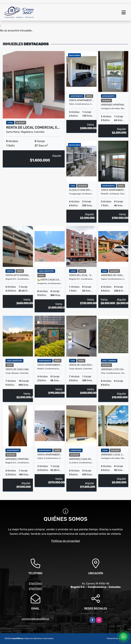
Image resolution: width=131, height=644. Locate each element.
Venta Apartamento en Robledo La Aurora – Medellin (113, 190)
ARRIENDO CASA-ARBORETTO (81, 459)
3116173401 (35, 584)
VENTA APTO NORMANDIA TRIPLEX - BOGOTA (18, 275)
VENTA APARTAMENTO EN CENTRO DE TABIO (81, 100)
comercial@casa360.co (35, 619)
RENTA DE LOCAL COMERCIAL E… (33, 127)
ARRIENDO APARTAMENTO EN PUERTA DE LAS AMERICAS (113, 105)
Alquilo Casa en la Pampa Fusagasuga (81, 190)
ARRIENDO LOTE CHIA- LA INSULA (113, 369)
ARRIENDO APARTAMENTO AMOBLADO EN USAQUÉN (18, 459)
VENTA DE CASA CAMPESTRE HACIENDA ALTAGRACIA (18, 369)
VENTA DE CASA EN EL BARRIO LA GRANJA (81, 365)
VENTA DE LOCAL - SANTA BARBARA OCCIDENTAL (81, 275)
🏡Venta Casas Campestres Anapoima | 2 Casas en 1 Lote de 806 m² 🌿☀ (50, 280)
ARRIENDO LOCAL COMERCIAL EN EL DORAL (113, 455)
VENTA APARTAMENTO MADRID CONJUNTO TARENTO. (50, 365)
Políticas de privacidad (66, 541)
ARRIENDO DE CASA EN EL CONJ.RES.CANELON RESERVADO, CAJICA (113, 275)
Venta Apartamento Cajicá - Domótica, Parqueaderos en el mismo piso (50, 455)
